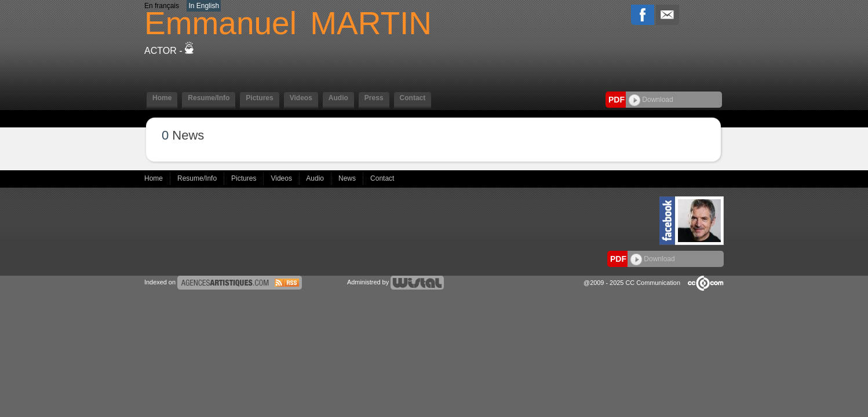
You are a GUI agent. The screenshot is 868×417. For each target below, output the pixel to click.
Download (651, 100)
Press (374, 98)
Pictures (259, 98)
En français (162, 6)
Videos (301, 98)
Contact (413, 98)
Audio (338, 98)
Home (162, 98)
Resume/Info (209, 98)
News (348, 178)
